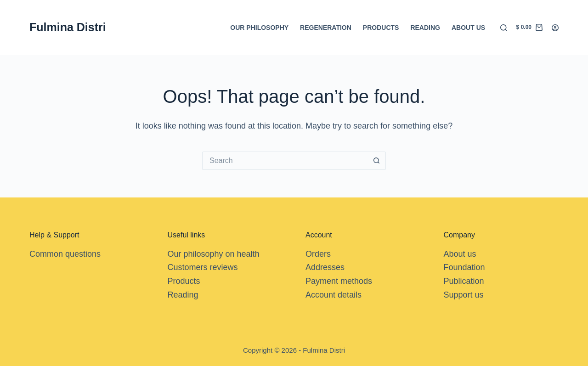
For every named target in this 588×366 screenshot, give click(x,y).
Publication (464, 281)
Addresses (325, 267)
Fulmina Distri (68, 27)
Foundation (464, 267)
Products (381, 28)
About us (468, 28)
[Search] (504, 28)
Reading (425, 28)
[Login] (555, 28)
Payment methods (339, 281)
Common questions (65, 254)
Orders (318, 254)
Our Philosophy (259, 28)
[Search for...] (285, 161)
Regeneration (326, 28)
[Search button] (377, 161)
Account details (334, 295)
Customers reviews (203, 267)
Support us (464, 295)
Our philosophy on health (214, 254)
